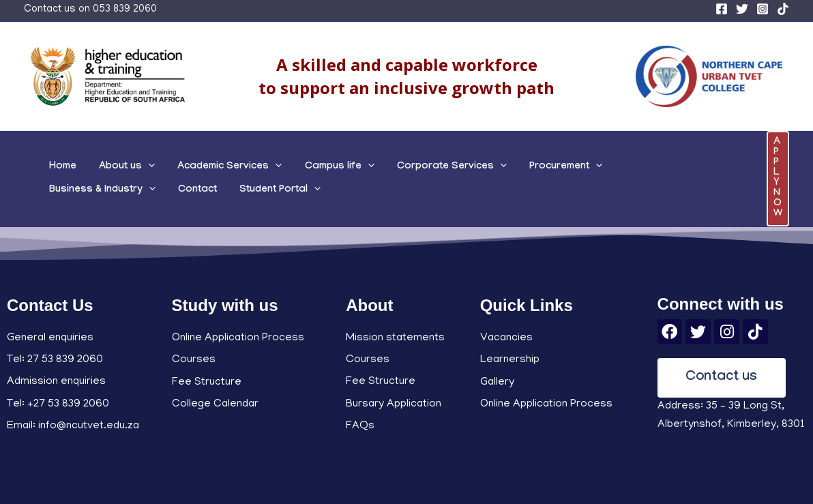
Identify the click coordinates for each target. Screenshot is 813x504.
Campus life (308, 164)
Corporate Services (411, 164)
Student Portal (85, 194)
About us (113, 164)
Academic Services (207, 164)
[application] (135, 164)
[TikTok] (783, 9)
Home (58, 164)
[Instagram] (763, 9)
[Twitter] (742, 9)
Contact (706, 164)
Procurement (516, 164)
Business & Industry (619, 164)
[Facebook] (722, 9)
